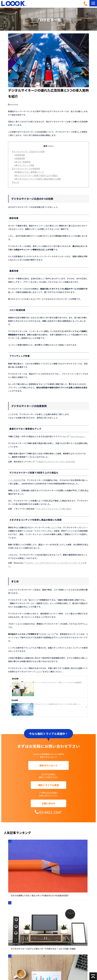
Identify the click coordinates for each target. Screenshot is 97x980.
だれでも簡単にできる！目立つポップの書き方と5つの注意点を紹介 (40, 895)
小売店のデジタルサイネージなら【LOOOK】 (55, 462)
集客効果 (21, 158)
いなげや (54, 527)
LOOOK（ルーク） (47, 634)
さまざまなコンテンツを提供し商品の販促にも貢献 (39, 179)
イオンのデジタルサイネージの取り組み (53, 509)
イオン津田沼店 (15, 480)
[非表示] (51, 146)
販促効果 (21, 155)
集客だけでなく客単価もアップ (31, 172)
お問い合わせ (48, 803)
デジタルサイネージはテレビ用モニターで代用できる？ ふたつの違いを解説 (43, 949)
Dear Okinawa (77, 436)
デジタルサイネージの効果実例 (27, 169)
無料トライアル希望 (48, 785)
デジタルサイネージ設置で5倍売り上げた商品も (38, 175)
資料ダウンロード (48, 765)
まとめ (16, 182)
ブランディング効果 (26, 165)
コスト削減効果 (24, 162)
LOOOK (39, 672)
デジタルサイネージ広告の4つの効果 (29, 152)
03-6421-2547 (86, 4)
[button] (93, 3)
